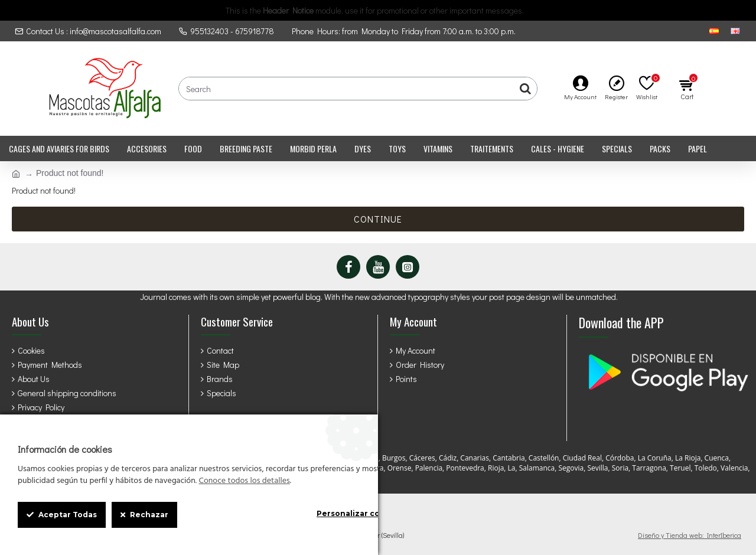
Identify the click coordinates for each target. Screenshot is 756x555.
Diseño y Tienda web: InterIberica (690, 535)
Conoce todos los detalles (244, 481)
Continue (378, 219)
